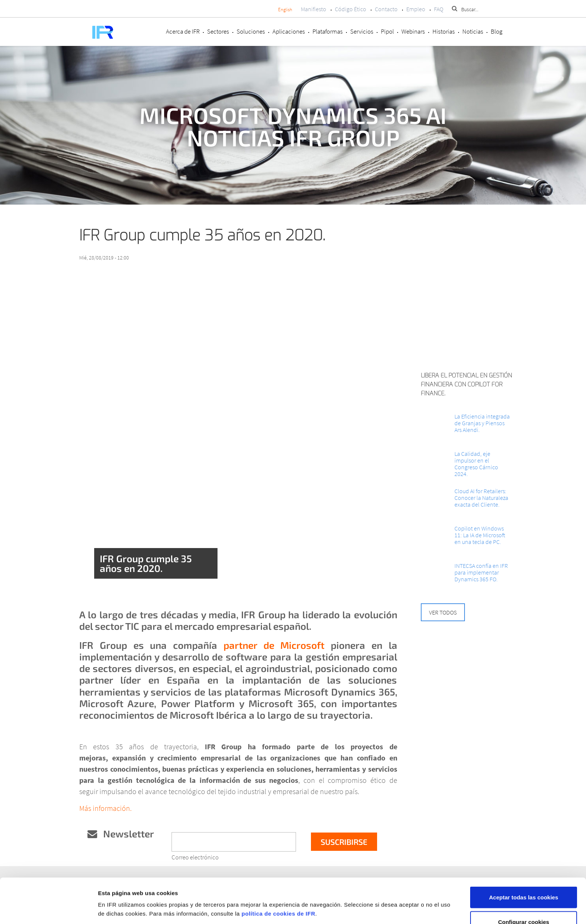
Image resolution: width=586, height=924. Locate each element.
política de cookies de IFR (278, 872)
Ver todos (443, 612)
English (285, 10)
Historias (444, 31)
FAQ (439, 9)
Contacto (386, 9)
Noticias (473, 31)
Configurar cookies (524, 880)
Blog (496, 31)
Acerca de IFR (183, 31)
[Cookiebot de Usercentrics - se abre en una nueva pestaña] (48, 909)
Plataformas (328, 31)
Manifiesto (314, 9)
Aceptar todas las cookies (523, 855)
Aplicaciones (289, 31)
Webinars (413, 31)
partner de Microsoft (274, 645)
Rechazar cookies (524, 904)
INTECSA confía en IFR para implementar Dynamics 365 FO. (481, 572)
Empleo (416, 9)
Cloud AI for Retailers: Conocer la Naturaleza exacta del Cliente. (481, 498)
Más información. (105, 808)
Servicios (362, 31)
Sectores (218, 31)
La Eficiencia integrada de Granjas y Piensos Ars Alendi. (482, 423)
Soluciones (251, 31)
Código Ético (351, 9)
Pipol (387, 31)
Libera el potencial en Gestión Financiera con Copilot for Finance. (466, 384)
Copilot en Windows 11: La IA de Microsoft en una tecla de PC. (480, 535)
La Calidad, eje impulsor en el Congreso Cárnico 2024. (476, 464)
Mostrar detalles (397, 896)
